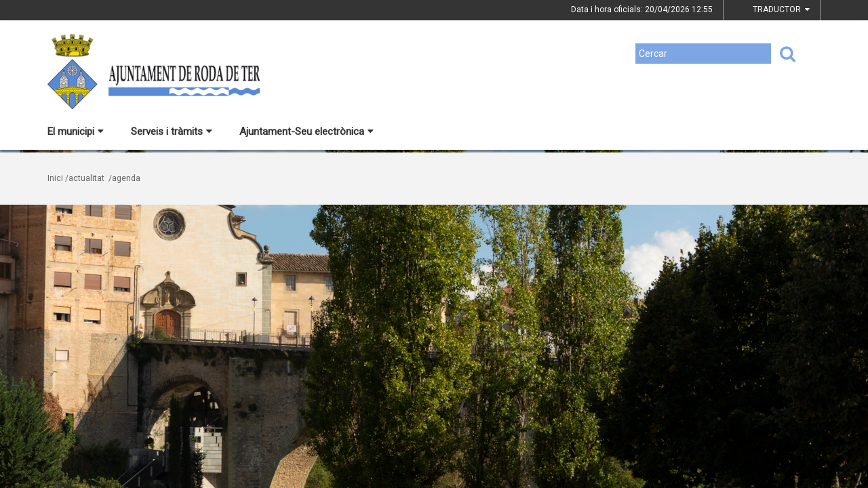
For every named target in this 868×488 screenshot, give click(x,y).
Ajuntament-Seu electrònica (307, 131)
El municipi (76, 131)
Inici (55, 178)
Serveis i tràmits (172, 131)
